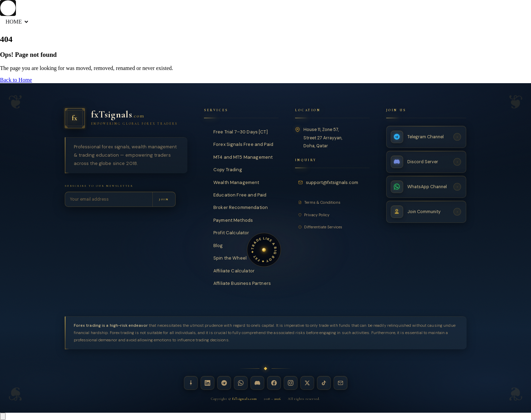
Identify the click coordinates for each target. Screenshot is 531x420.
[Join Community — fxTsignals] (426, 211)
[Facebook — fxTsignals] (274, 383)
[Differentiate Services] (332, 227)
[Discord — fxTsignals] (257, 383)
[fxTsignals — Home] (126, 118)
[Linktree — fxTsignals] (191, 383)
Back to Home (16, 80)
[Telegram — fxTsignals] (224, 383)
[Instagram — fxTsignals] (291, 383)
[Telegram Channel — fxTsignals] (426, 137)
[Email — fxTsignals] (340, 383)
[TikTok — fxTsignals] (324, 383)
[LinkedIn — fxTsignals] (207, 383)
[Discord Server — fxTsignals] (426, 161)
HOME (17, 22)
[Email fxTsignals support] (329, 182)
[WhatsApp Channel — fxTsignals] (426, 186)
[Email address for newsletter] (109, 199)
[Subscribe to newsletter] (164, 199)
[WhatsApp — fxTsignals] (241, 383)
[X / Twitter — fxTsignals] (307, 383)
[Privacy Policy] (332, 215)
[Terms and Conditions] (332, 202)
